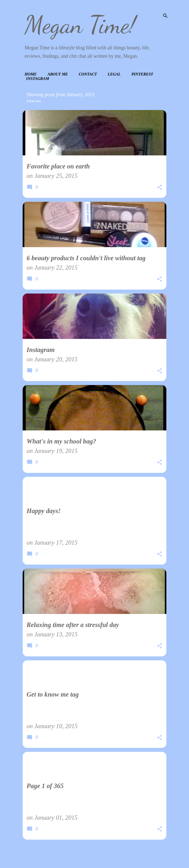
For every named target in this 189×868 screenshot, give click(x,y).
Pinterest (142, 74)
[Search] (165, 16)
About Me (58, 74)
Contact (88, 74)
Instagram (38, 79)
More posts (94, 854)
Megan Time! (80, 25)
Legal (114, 74)
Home (31, 74)
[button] (159, 188)
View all (34, 101)
